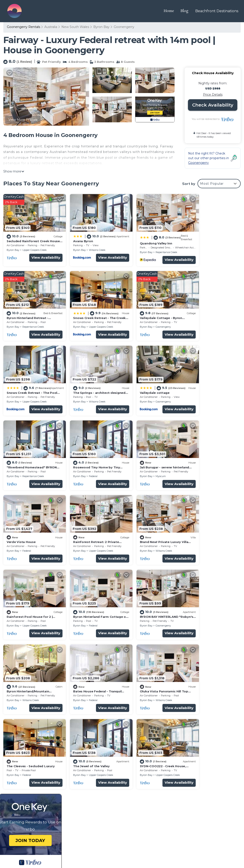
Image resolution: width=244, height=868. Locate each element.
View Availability (40, 254)
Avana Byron (77, 237)
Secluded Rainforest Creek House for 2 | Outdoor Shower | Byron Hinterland (179, 760)
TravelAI (38, 852)
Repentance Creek (154, 248)
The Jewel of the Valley (146, 594)
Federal (147, 390)
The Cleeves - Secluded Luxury (91, 594)
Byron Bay (101, 27)
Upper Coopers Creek (35, 246)
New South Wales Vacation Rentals (30, 767)
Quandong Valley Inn (144, 240)
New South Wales (75, 27)
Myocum (209, 390)
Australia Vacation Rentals (29, 777)
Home (169, 11)
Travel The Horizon (34, 842)
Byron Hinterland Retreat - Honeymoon (159, 784)
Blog (185, 11)
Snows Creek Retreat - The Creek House (160, 791)
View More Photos (23, 120)
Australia (51, 27)
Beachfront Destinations (217, 11)
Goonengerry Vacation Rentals (33, 757)
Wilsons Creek (91, 246)
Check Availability (213, 105)
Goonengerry (124, 27)
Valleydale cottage (21, 381)
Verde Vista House (21, 452)
